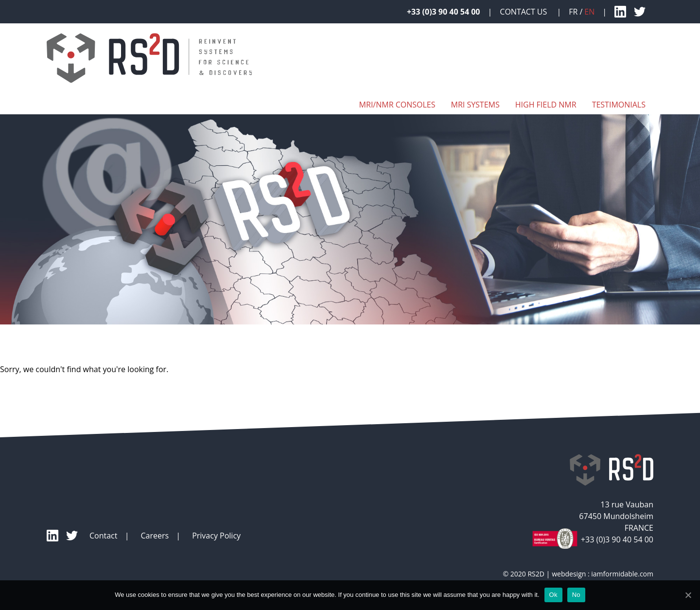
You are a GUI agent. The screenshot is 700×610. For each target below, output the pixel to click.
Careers (155, 536)
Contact (103, 536)
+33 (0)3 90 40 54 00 (444, 12)
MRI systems (475, 105)
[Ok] (688, 595)
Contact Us (524, 12)
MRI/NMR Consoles (397, 105)
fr (573, 12)
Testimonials (619, 105)
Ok (553, 595)
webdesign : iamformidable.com (603, 574)
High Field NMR (546, 105)
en (589, 12)
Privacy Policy (216, 536)
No (576, 595)
